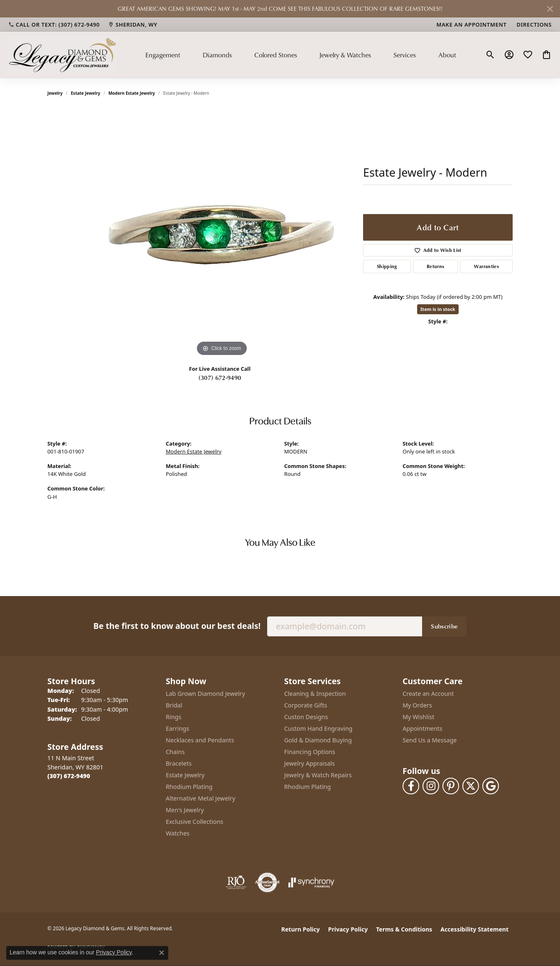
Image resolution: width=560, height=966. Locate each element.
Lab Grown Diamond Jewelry (205, 694)
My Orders (417, 705)
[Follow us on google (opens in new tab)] (491, 786)
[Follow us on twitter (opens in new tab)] (471, 786)
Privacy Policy (348, 929)
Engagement (163, 55)
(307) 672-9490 (220, 377)
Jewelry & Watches (345, 55)
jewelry (55, 93)
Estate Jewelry (86, 93)
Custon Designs (306, 717)
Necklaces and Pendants (200, 740)
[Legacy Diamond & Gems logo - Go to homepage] (62, 54)
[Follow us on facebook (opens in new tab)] (411, 786)
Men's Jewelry (185, 810)
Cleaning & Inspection (315, 694)
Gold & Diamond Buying (318, 740)
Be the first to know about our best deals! (177, 626)
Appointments (422, 728)
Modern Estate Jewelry (132, 93)
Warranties (486, 266)
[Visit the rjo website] (236, 882)
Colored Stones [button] (276, 55)
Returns (435, 266)
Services (405, 55)
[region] (222, 234)
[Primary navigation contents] (301, 54)
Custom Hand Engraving (318, 728)
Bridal (174, 705)
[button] (490, 55)
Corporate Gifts (306, 705)
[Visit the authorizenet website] (268, 882)
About (447, 55)
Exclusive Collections (194, 822)
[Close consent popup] (162, 953)
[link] (54, 25)
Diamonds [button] (217, 55)
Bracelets (179, 763)
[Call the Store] (69, 776)
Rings (173, 717)
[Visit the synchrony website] (311, 882)
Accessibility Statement (474, 929)
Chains (175, 752)
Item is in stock (438, 309)
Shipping (387, 266)
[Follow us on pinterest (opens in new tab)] (451, 786)
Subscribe (444, 626)
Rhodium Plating (189, 787)
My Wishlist (419, 717)
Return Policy (301, 929)
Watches (178, 833)
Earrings (177, 728)
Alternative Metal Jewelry (200, 798)
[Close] (550, 9)
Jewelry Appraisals (309, 763)
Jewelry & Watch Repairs (318, 775)
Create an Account (428, 694)
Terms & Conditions (404, 929)
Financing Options (310, 752)
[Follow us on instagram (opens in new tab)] (431, 786)
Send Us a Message (430, 740)
